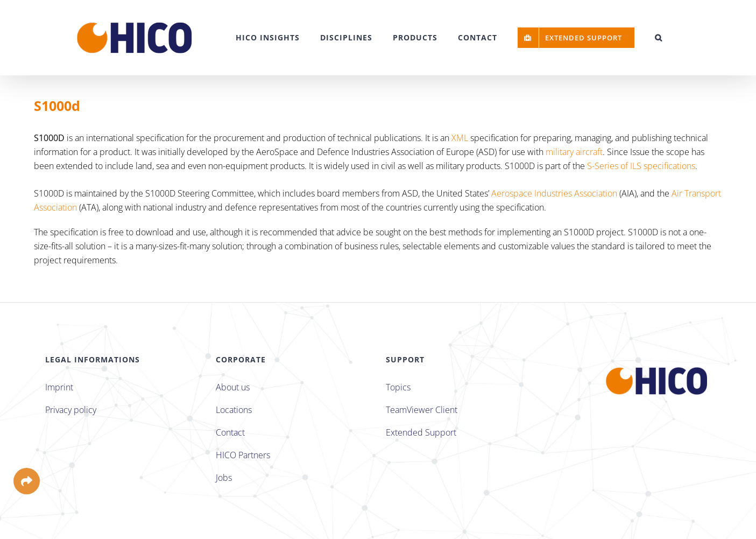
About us (233, 387)
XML (460, 138)
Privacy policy (71, 410)
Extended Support (421, 432)
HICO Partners (243, 455)
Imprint (59, 387)
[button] (659, 38)
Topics (398, 387)
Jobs (224, 478)
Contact (230, 432)
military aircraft (574, 152)
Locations (234, 410)
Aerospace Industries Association (554, 193)
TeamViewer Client (422, 410)
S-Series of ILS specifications (641, 166)
